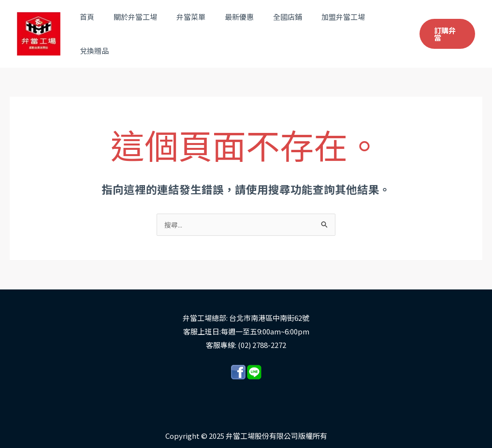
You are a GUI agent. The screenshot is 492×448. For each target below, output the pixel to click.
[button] (446, 29)
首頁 (103, 29)
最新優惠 (241, 29)
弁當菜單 (197, 29)
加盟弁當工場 (335, 29)
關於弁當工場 (146, 29)
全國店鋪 (284, 29)
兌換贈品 (386, 29)
